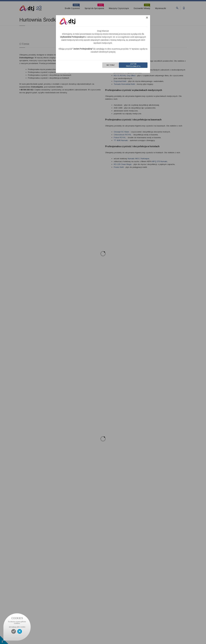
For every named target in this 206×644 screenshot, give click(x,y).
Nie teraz (111, 65)
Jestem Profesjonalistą (133, 65)
